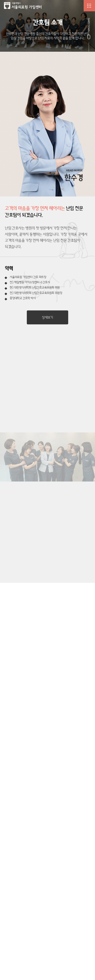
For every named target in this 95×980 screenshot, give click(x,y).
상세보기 (47, 317)
